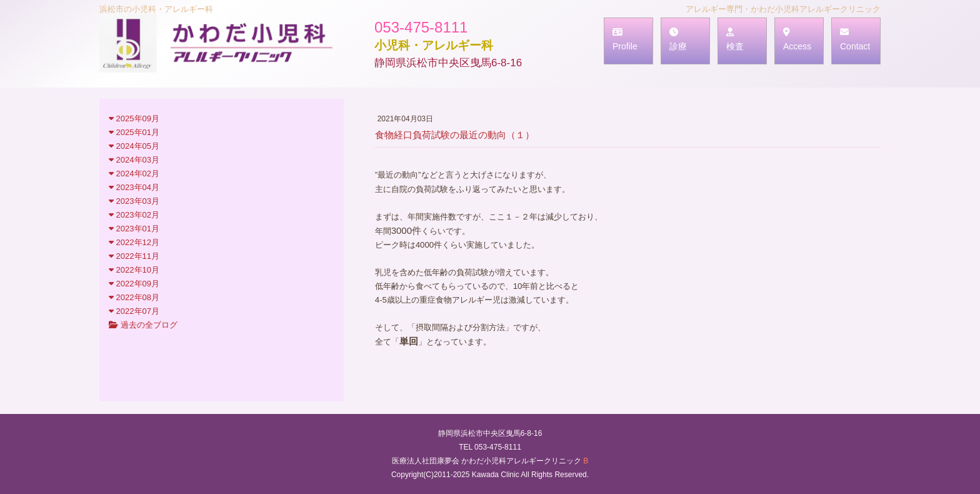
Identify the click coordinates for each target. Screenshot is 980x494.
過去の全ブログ (143, 325)
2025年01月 (134, 132)
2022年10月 (134, 270)
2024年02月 (134, 174)
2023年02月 (134, 215)
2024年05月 (134, 146)
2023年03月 (134, 201)
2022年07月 (134, 311)
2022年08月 (134, 297)
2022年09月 (134, 284)
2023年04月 (134, 187)
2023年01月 (134, 229)
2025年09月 (134, 118)
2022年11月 (134, 256)
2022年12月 (134, 242)
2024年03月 (134, 160)
